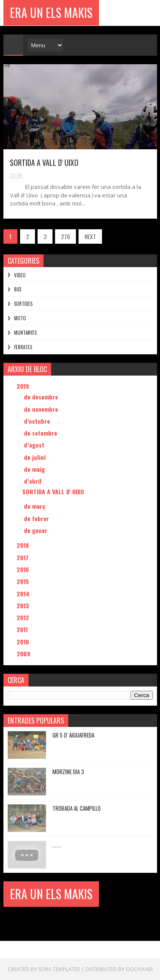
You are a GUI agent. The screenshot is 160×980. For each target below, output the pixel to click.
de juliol (36, 457)
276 (65, 236)
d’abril (33, 481)
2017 (23, 557)
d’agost (35, 445)
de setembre (41, 433)
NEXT (90, 236)
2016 (24, 569)
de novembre (42, 409)
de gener (36, 530)
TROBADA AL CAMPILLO (77, 808)
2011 (23, 629)
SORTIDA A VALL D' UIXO (44, 162)
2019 (24, 386)
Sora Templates (59, 969)
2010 (24, 642)
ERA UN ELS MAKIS (51, 13)
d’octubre (38, 421)
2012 (24, 617)
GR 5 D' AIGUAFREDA (73, 735)
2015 (24, 581)
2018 (24, 545)
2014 (24, 594)
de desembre (42, 397)
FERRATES (23, 347)
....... (57, 845)
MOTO (20, 318)
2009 (24, 654)
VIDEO (20, 275)
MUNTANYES (25, 333)
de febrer (37, 518)
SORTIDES (23, 304)
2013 (24, 605)
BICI (18, 289)
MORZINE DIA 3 (68, 772)
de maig (35, 469)
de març (35, 506)
